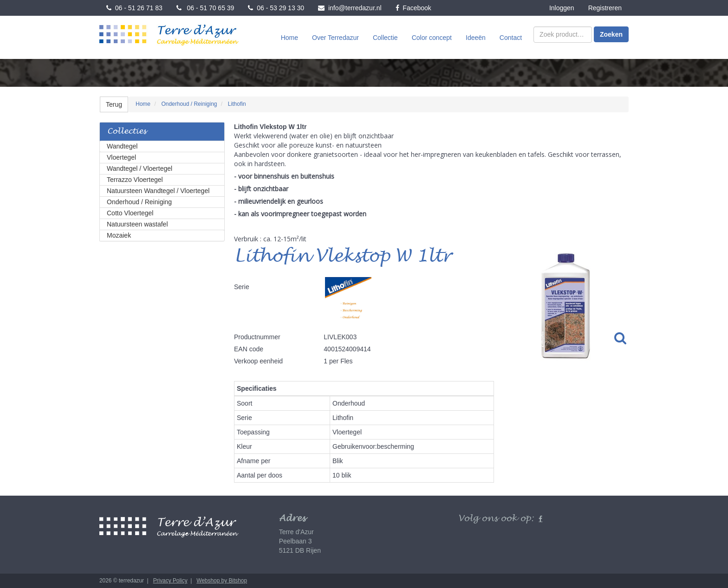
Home (289, 38)
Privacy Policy (170, 581)
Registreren (605, 8)
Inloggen (562, 8)
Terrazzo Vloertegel (135, 180)
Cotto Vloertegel (130, 213)
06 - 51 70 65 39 (205, 8)
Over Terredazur (335, 38)
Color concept (432, 38)
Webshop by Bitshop (222, 581)
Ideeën (476, 38)
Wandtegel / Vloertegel (140, 168)
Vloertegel (121, 157)
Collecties (127, 132)
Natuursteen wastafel (137, 224)
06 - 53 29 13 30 (276, 8)
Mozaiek (119, 235)
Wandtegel (122, 146)
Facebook (413, 8)
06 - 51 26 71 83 (134, 8)
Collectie (385, 38)
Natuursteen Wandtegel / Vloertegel (158, 191)
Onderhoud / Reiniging (139, 202)
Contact (511, 38)
